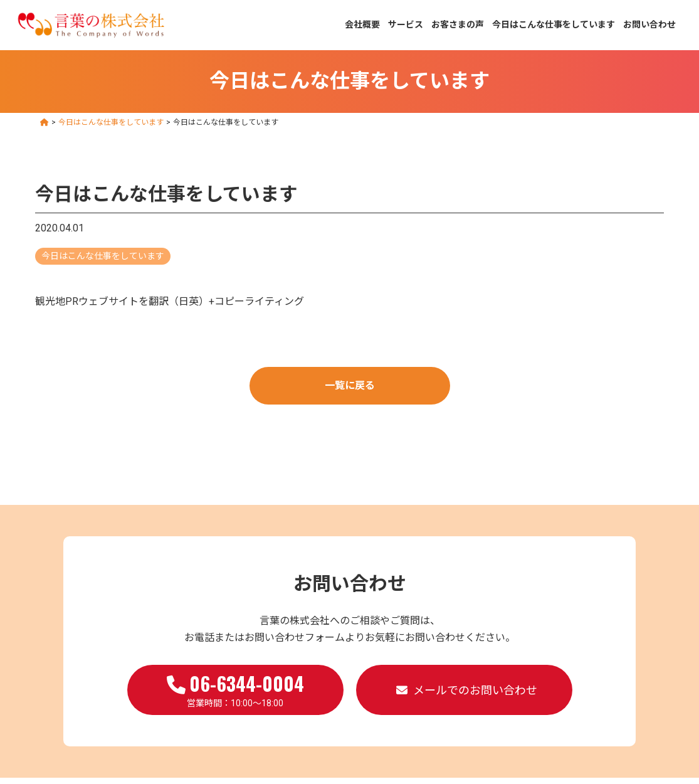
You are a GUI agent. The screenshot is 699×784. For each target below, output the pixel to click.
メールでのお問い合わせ (475, 690)
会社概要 (362, 24)
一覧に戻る (350, 385)
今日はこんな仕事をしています (554, 24)
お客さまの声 (458, 24)
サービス (406, 24)
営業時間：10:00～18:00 (235, 689)
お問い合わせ (649, 24)
